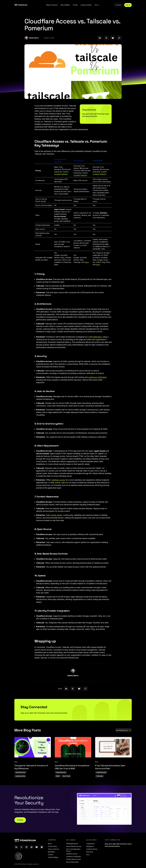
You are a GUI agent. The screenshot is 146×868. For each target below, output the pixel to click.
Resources (90, 853)
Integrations (90, 847)
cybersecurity (20, 786)
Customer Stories (92, 850)
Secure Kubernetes (72, 863)
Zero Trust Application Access (73, 851)
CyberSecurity (20, 783)
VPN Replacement (72, 844)
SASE (58, 786)
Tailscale (100, 786)
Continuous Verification (74, 857)
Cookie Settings (53, 858)
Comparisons (90, 844)
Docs (88, 855)
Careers (51, 855)
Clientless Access (72, 854)
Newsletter (51, 853)
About (50, 844)
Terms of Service (53, 850)
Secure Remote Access (74, 847)
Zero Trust (66, 786)
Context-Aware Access (73, 860)
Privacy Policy (52, 847)
